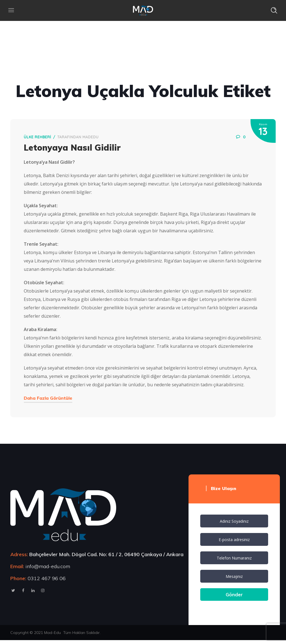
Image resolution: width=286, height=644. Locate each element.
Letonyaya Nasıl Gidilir (74, 149)
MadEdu (92, 138)
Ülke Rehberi (39, 138)
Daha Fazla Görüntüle (50, 399)
